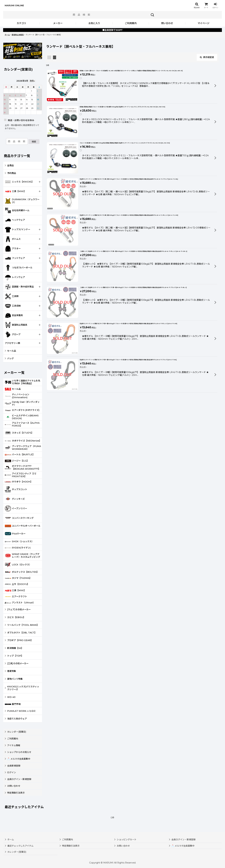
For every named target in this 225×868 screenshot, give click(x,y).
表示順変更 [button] (207, 57)
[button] (197, 5)
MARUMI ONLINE (14, 5)
